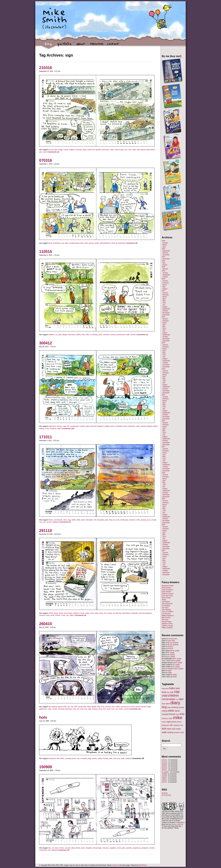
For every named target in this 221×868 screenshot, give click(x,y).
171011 (46, 437)
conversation (169, 699)
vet (117, 709)
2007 (163, 551)
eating (165, 711)
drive (103, 707)
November (166, 313)
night (169, 722)
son (68, 615)
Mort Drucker (166, 618)
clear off (66, 426)
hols (43, 717)
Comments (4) (132, 243)
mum (164, 722)
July (164, 305)
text (119, 758)
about (81, 45)
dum (113, 707)
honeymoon (125, 707)
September (166, 251)
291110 (46, 531)
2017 (163, 291)
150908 (46, 767)
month (55, 709)
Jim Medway (166, 606)
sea (86, 709)
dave (97, 613)
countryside (74, 426)
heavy (110, 613)
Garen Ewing (166, 598)
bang (56, 613)
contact (113, 45)
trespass (53, 428)
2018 (163, 279)
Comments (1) (53, 152)
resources (97, 45)
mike (112, 150)
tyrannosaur (121, 335)
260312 (164, 780)
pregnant (145, 848)
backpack (52, 758)
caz (72, 707)
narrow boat (119, 150)
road (82, 709)
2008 (163, 525)
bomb (51, 520)
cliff (75, 707)
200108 (164, 764)
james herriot (141, 707)
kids (83, 335)
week (126, 709)
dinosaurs (72, 335)
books (61, 613)
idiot (82, 243)
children (72, 150)
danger (65, 335)
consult (68, 848)
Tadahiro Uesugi (167, 626)
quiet (100, 335)
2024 (163, 257)
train (174, 729)
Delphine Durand (168, 594)
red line (152, 848)
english (107, 426)
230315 (164, 766)
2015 (163, 343)
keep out (112, 520)
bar (50, 848)
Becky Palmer (167, 588)
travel (178, 729)
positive (129, 848)
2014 (163, 369)
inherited (119, 426)
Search (166, 741)
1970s (51, 613)
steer (134, 150)
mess (170, 718)
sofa (115, 758)
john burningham (145, 613)
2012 (163, 421)
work (182, 732)
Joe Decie (165, 608)
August (165, 265)
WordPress (143, 865)
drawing (175, 707)
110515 (46, 252)
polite (97, 243)
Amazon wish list (177, 824)
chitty (87, 613)
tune (113, 709)
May (164, 263)
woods (133, 335)
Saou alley (172, 641)
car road (55, 848)
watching (121, 243)
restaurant (43, 850)
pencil (174, 722)
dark (163, 704)
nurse (119, 848)
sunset (49, 522)
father (79, 335)
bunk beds (68, 613)
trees (47, 428)
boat (164, 692)
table (72, 615)
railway (42, 428)
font (105, 613)
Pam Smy (165, 620)
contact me (116, 865)
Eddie (170, 671)
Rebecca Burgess (168, 669)
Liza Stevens (166, 614)
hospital (89, 848)
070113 (164, 762)
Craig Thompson (167, 590)
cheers (61, 848)
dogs (89, 758)
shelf (113, 243)
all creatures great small (57, 707)
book (50, 243)
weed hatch (151, 150)
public (155, 426)
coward (82, 426)
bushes (59, 426)
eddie (74, 520)
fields (79, 520)
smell (63, 615)
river (130, 150)
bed (178, 688)
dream (94, 758)
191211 (164, 760)
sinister (58, 615)
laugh (149, 707)
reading (176, 725)
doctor (78, 848)
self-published (105, 243)
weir (41, 152)
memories (105, 150)
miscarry (105, 848)
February (166, 283)
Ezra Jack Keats (167, 596)
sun (44, 522)
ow (78, 709)
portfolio (65, 45)
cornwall (83, 758)
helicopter (89, 520)
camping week (70, 758)
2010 (163, 473)
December (166, 255)
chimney (79, 150)
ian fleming (117, 613)
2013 (163, 395)
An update (176, 651)
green (113, 426)
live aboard (97, 150)
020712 (164, 782)
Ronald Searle (167, 622)
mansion (132, 520)
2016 (163, 317)
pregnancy (137, 848)
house (133, 707)
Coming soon (173, 639)
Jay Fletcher (166, 602)
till (116, 243)
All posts (165, 793)
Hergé (164, 600)
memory (42, 615)
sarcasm (106, 335)
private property (146, 426)
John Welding (166, 610)
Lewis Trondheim (168, 612)
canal (66, 150)
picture (91, 243)
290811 (164, 778)
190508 (164, 774)
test (49, 850)
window (177, 732)
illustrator (135, 613)
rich (41, 522)
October (165, 253)
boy (168, 692)
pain (124, 848)
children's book (79, 613)
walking (55, 522)
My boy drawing (173, 643)
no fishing (94, 335)
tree (104, 709)
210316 (46, 68)
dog (69, 520)
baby (172, 688)
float (83, 520)
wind (45, 152)
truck (109, 709)
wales (121, 709)
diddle (94, 707)
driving (108, 707)
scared (113, 335)
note (74, 709)
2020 (163, 267)
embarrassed (74, 243)
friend (89, 150)
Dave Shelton (166, 592)
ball (58, 758)
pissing (143, 520)
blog (48, 45)
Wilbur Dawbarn (167, 628)
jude (106, 520)
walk (128, 335)
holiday (105, 758)
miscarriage (97, 848)
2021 (163, 261)
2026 (163, 241)
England (100, 426)
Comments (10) (68, 428)
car (69, 707)
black (62, 758)
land (125, 426)
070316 (46, 160)
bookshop (57, 243)
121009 (164, 776)
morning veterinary (65, 709)
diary (85, 150)
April (164, 247)
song (100, 709)
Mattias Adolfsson (168, 616)
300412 (46, 343)
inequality (100, 520)
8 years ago (53, 150)
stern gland (141, 150)
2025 (163, 249)
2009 (163, 499)
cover (92, 613)
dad (60, 335)
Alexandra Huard (168, 586)
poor (149, 520)
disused (93, 426)
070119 (170, 647)
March (165, 245)
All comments (166, 795)
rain (126, 150)
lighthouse (43, 709)
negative (113, 848)
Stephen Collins (167, 624)
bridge (61, 150)
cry (56, 335)
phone (179, 722)
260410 (46, 624)
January (165, 243)
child (165, 696)
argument (52, 426)
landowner (131, 426)
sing (89, 709)
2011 (163, 447)
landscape (124, 520)
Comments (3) (65, 522)
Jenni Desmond (167, 604)
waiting (54, 850)
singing (95, 709)
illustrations (126, 613)
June (164, 303)
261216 (164, 768)
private (154, 520)
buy (63, 243)
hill (95, 520)
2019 (163, 271)
